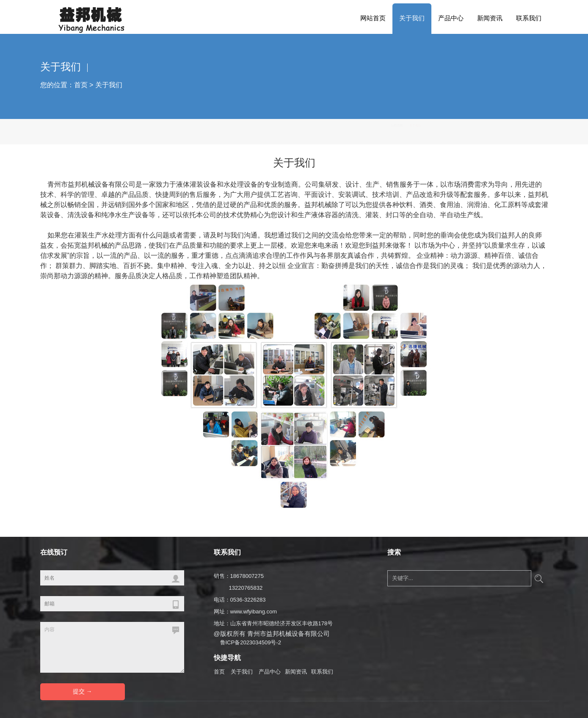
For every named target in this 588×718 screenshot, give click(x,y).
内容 (112, 647)
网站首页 (373, 18)
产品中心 (451, 18)
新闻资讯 (490, 18)
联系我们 (529, 18)
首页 (81, 85)
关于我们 (412, 18)
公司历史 (494, 132)
